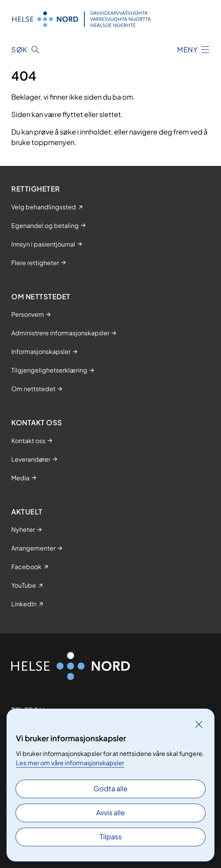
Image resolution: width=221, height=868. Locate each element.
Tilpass (111, 836)
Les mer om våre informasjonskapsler (70, 763)
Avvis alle (110, 812)
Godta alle (110, 788)
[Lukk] (199, 724)
